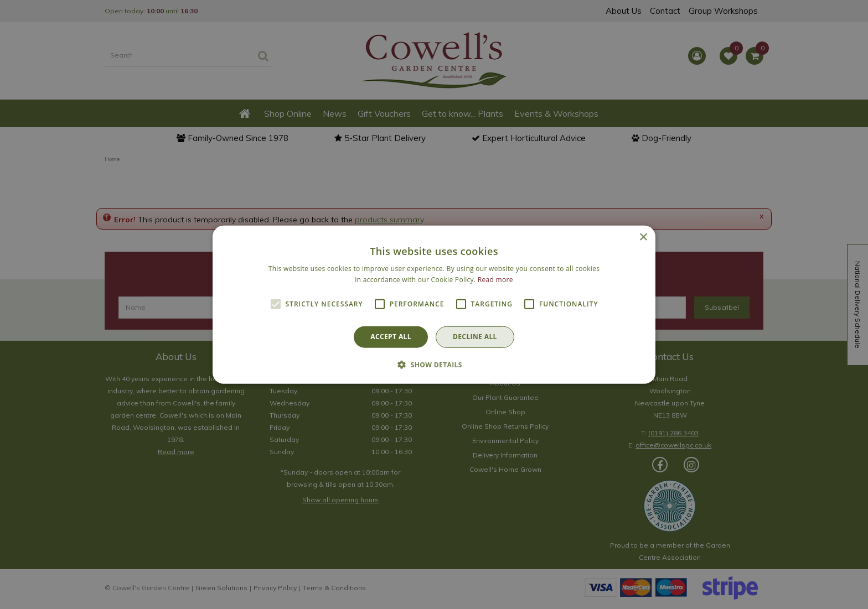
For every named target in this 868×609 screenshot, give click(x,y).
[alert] (434, 304)
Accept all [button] (391, 337)
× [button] (643, 237)
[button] (434, 365)
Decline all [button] (475, 337)
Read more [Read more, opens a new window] (495, 280)
